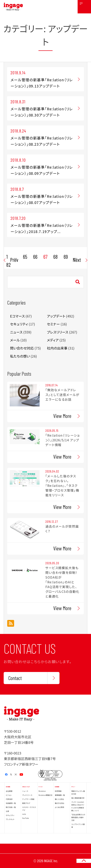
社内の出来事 (57, 348)
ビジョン (9, 795)
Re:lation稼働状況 (45, 795)
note (24, 814)
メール (15, 340)
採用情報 (58, 791)
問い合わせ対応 (22, 348)
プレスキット (10, 819)
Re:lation (42, 791)
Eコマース (17, 316)
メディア (53, 340)
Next (77, 260)
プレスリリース (58, 332)
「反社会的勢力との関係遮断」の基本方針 (78, 817)
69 (66, 257)
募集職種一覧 (60, 795)
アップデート (56, 316)
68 (56, 257)
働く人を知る (59, 799)
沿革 (7, 811)
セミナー (53, 324)
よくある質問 (59, 807)
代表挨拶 (9, 799)
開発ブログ (26, 803)
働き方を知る (60, 803)
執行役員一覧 (11, 807)
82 (8, 265)
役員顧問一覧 (11, 803)
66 (35, 257)
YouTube (26, 818)
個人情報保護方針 (78, 798)
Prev (14, 260)
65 (25, 257)
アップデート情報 (28, 799)
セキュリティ (19, 324)
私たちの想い (20, 356)
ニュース (16, 332)
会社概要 (9, 791)
